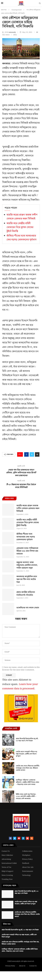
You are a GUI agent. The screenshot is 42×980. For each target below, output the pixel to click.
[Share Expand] (37, 454)
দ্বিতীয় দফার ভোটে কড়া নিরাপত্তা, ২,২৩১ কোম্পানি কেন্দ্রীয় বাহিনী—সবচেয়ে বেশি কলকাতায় (26, 796)
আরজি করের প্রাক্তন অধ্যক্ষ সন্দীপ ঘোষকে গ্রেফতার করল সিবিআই (22, 217)
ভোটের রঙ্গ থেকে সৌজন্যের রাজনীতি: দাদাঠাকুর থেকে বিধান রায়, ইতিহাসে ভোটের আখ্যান (28, 768)
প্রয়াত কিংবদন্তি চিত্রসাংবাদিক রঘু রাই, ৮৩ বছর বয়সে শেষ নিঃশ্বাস (27, 740)
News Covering (7, 875)
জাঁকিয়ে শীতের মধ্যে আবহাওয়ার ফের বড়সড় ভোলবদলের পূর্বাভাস (22, 238)
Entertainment (28, 871)
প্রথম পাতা (4, 10)
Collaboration (27, 851)
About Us (22, 966)
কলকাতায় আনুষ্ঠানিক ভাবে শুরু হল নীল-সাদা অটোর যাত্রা (27, 579)
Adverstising (6, 859)
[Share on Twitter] (32, 454)
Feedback (26, 863)
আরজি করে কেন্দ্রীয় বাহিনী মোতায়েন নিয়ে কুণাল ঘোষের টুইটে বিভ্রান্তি (20, 227)
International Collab (9, 863)
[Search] (40, 4)
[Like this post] (21, 454)
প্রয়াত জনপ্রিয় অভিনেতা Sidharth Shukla (26, 593)
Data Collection (7, 855)
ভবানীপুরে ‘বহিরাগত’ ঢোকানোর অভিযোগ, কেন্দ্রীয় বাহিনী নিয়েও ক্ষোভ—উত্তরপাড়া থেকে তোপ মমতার (27, 782)
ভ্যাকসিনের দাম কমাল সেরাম (28, 608)
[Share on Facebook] (26, 454)
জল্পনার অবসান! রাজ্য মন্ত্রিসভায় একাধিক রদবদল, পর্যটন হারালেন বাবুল (27, 565)
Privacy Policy (27, 859)
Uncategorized (17, 10)
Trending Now (7, 879)
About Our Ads (28, 867)
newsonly (12, 32)
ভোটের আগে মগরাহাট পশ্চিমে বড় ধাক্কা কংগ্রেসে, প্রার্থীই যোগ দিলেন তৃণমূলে (26, 754)
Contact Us (6, 851)
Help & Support (8, 871)
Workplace (26, 855)
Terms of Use (6, 867)
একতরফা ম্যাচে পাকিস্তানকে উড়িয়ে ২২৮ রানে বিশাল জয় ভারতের (27, 551)
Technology (26, 875)
